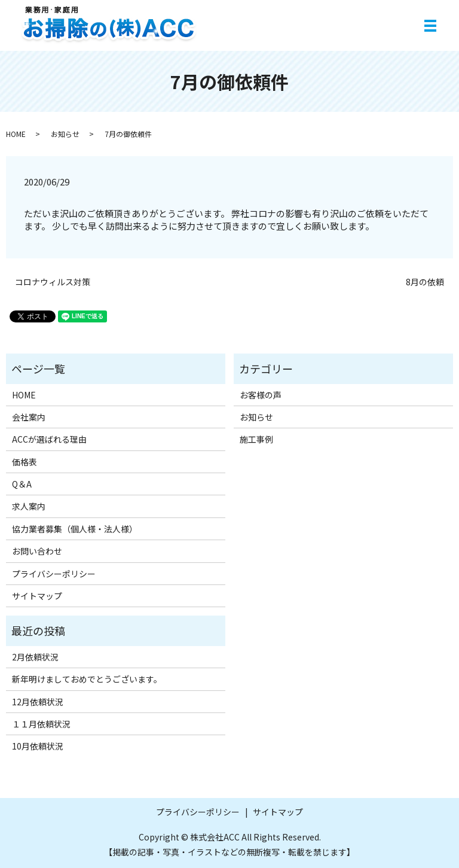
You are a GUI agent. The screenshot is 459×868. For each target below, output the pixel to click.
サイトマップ (37, 596)
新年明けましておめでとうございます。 (87, 679)
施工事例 (256, 439)
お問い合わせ (37, 551)
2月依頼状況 (35, 657)
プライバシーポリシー (54, 574)
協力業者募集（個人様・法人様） (75, 529)
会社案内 (29, 417)
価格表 (25, 462)
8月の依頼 (425, 282)
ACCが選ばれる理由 (49, 439)
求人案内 (29, 506)
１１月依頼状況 (41, 724)
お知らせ (65, 134)
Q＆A (22, 484)
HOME (16, 134)
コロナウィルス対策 (53, 282)
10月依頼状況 (38, 746)
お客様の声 (261, 395)
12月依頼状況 (38, 702)
